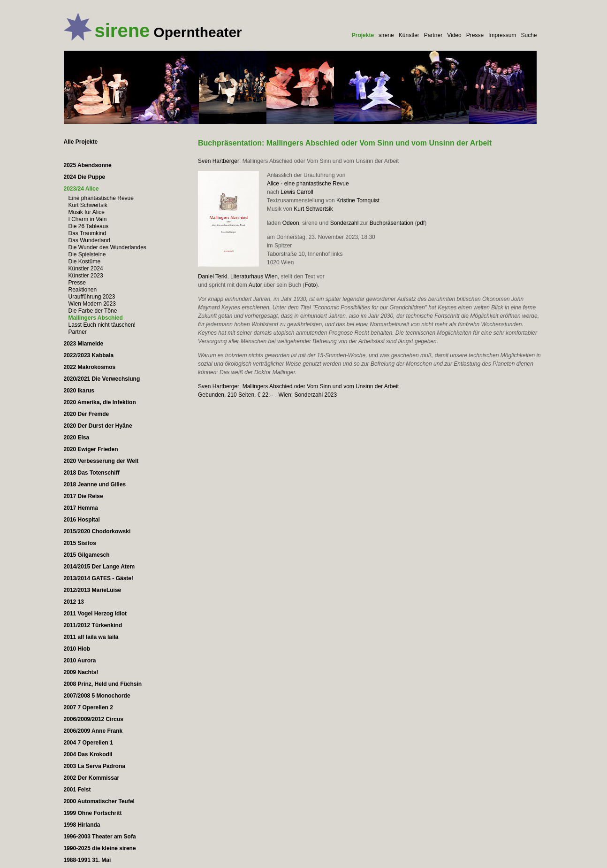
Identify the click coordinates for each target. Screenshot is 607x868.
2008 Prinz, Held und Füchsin (103, 684)
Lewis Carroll (297, 192)
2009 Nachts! (81, 672)
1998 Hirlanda (82, 825)
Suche (529, 35)
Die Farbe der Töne (93, 311)
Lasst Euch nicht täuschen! (102, 325)
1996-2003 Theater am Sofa (100, 837)
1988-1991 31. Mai (87, 860)
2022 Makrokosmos (90, 367)
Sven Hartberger (219, 161)
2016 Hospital (82, 520)
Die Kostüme (85, 261)
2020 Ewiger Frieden (91, 449)
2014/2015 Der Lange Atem (99, 567)
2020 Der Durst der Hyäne (98, 426)
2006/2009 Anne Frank (93, 731)
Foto (310, 285)
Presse (475, 35)
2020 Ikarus (79, 391)
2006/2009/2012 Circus (94, 719)
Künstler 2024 (86, 269)
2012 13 (74, 602)
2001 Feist (77, 790)
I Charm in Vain (88, 219)
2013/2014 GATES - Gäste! (99, 578)
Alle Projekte (81, 142)
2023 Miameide (84, 344)
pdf (421, 223)
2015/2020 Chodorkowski (97, 531)
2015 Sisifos (80, 543)
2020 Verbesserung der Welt (101, 461)
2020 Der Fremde (87, 414)
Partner (433, 35)
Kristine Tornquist (358, 200)
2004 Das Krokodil (88, 754)
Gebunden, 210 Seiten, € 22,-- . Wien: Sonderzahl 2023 (267, 395)
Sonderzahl (345, 223)
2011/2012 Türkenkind (93, 625)
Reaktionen (83, 290)
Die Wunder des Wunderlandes (107, 247)
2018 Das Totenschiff (92, 473)
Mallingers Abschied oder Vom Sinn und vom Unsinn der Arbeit (321, 386)
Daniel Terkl (212, 277)
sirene (386, 35)
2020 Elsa (77, 438)
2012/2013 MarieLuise (93, 590)
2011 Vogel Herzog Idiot (95, 614)
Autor (255, 285)
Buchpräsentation (391, 223)
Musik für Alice (87, 212)
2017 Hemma (81, 508)
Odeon (291, 223)
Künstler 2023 (86, 276)
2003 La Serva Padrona (95, 766)
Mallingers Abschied (96, 318)
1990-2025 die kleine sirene (100, 848)
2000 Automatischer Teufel (99, 801)
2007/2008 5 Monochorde (97, 696)
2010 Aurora (80, 661)
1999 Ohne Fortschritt (93, 813)
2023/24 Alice (81, 189)
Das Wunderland (89, 240)
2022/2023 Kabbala (89, 355)
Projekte (363, 35)
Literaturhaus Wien (254, 277)
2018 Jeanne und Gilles (95, 484)
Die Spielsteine (87, 254)
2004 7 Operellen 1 (88, 743)
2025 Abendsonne (88, 165)
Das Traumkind (87, 233)
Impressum (502, 35)
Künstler (409, 35)
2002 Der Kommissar (92, 778)
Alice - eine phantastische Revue (308, 184)
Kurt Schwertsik (313, 209)
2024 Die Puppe (85, 177)
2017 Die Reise (83, 496)
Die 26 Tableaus (89, 226)
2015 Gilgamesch (87, 555)
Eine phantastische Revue (101, 198)
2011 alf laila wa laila (91, 637)
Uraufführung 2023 (92, 297)
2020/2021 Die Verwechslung (102, 379)
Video (454, 35)
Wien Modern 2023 (92, 304)
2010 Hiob (77, 649)
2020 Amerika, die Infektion (100, 402)
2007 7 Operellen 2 (88, 707)
